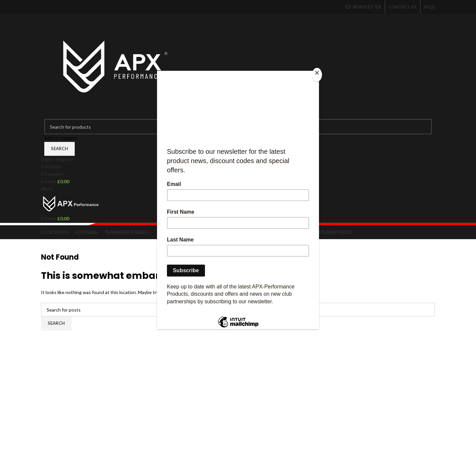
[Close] (317, 74)
